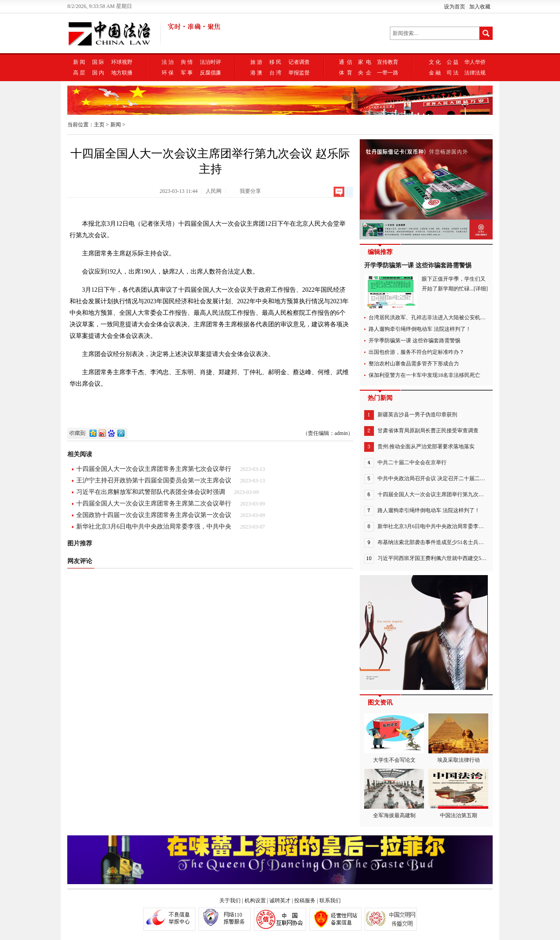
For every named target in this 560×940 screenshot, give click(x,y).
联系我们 (330, 901)
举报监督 (299, 73)
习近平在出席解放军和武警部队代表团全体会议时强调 (151, 492)
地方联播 (122, 73)
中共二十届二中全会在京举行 (412, 462)
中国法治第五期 (458, 794)
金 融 (435, 73)
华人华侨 (475, 62)
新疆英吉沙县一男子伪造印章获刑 (417, 415)
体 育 (346, 73)
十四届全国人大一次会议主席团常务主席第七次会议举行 (154, 469)
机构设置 (255, 901)
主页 (99, 125)
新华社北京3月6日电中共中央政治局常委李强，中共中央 (154, 527)
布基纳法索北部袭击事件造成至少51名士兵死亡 (433, 542)
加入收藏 (480, 7)
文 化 (435, 62)
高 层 (79, 73)
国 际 (98, 62)
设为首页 (455, 7)
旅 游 (256, 62)
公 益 (453, 62)
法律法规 (475, 73)
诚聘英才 (280, 901)
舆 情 (187, 62)
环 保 (168, 73)
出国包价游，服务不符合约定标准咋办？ (416, 352)
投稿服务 (305, 901)
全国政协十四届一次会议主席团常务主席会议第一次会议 (154, 515)
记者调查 (299, 62)
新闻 (116, 125)
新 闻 (79, 62)
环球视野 (122, 62)
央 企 (365, 73)
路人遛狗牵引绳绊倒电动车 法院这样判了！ (420, 329)
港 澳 (256, 73)
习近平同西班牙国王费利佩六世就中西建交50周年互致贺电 (447, 558)
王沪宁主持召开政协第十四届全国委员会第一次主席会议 (154, 480)
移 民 (275, 62)
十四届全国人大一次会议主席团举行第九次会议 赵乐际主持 (447, 494)
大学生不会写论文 (394, 738)
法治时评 (210, 62)
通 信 (346, 62)
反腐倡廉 (210, 73)
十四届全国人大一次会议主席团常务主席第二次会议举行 (154, 503)
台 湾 (275, 73)
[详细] (481, 289)
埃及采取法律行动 (458, 738)
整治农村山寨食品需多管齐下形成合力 (414, 364)
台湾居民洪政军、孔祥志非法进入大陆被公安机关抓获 (432, 317)
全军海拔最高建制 (394, 794)
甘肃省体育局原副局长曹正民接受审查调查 (428, 431)
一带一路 (388, 73)
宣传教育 (388, 62)
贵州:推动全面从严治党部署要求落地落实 (426, 446)
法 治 (168, 62)
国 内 (98, 73)
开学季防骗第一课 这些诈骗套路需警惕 (418, 265)
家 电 (365, 62)
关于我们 (230, 901)
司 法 (453, 73)
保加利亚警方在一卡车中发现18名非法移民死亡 (424, 375)
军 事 (187, 73)
